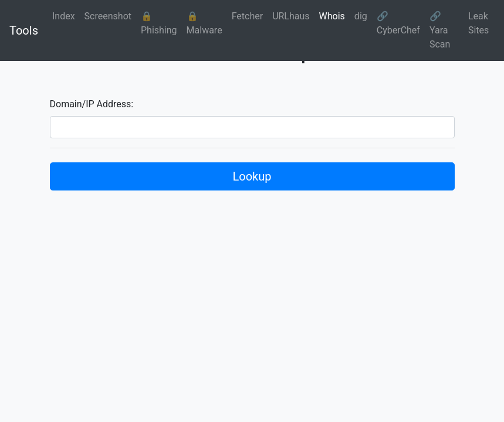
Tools (24, 30)
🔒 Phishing (159, 23)
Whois (332, 16)
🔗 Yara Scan (440, 30)
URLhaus (291, 16)
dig (361, 16)
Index (64, 16)
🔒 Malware (204, 23)
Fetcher (248, 16)
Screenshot (108, 16)
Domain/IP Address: (92, 104)
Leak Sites (478, 23)
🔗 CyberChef (398, 23)
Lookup (252, 176)
